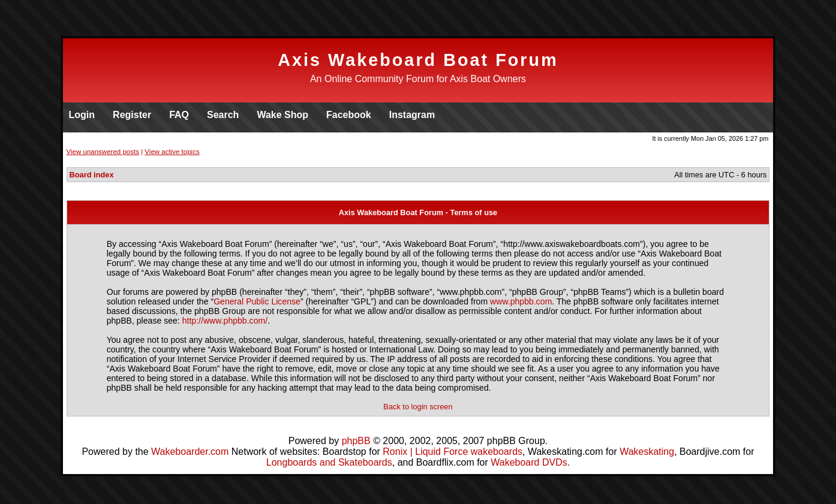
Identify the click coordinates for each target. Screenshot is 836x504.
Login (82, 115)
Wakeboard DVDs (529, 462)
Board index (92, 175)
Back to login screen (418, 407)
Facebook (349, 115)
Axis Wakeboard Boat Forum (418, 60)
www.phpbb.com (521, 301)
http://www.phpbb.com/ (225, 321)
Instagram (412, 115)
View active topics (172, 152)
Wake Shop (282, 115)
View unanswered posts (103, 152)
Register (132, 115)
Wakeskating (647, 452)
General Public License (257, 301)
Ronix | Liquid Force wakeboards (452, 452)
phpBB (356, 441)
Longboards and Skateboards (329, 462)
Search (223, 115)
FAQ (179, 115)
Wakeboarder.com (190, 452)
